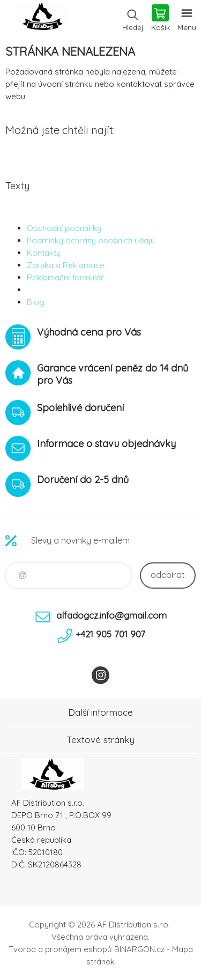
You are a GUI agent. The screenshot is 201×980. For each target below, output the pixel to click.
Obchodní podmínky (64, 228)
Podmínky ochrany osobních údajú (91, 240)
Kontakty (44, 253)
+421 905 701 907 (110, 634)
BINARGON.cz (139, 949)
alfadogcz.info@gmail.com (111, 615)
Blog (36, 302)
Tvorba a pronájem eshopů (60, 949)
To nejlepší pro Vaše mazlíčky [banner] (42, 19)
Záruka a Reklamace (66, 265)
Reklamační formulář (65, 277)
